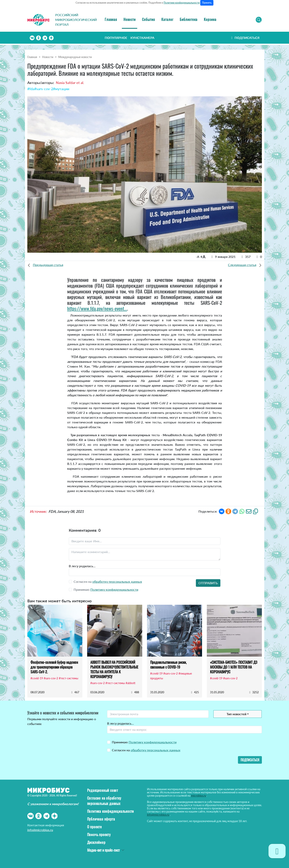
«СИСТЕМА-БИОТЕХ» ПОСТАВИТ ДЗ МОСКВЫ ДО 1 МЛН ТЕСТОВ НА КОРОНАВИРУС (234, 667)
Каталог (167, 19)
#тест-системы (69, 678)
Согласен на (146, 750)
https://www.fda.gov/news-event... (97, 308)
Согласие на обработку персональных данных (104, 801)
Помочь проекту (99, 834)
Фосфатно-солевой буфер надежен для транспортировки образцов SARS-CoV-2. (54, 667)
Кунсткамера (142, 38)
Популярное (116, 38)
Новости (130, 19)
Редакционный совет (103, 790)
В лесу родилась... (82, 566)
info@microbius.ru (40, 830)
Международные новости (75, 57)
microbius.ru (199, 796)
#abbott (131, 683)
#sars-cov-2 (44, 89)
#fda (31, 89)
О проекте (95, 827)
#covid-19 (37, 678)
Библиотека (189, 19)
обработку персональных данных (117, 581)
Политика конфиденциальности (111, 811)
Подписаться (245, 38)
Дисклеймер (96, 842)
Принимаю (144, 742)
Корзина (210, 19)
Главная (111, 19)
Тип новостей (236, 714)
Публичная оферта (101, 819)
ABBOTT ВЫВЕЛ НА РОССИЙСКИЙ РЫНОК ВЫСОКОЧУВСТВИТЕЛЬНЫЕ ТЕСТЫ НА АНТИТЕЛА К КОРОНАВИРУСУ (114, 669)
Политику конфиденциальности (114, 589)
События (148, 19)
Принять (207, 3)
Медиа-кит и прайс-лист (103, 850)
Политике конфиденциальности (182, 3)
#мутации (61, 89)
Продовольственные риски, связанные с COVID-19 (168, 665)
